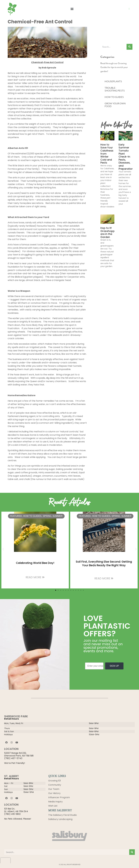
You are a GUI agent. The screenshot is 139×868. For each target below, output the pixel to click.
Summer (58, 516)
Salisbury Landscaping (60, 819)
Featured (16, 516)
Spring (47, 516)
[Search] (129, 47)
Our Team (54, 789)
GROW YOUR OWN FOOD (115, 105)
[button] (72, 9)
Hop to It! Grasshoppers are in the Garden (109, 232)
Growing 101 (55, 781)
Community (55, 785)
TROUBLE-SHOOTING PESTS (115, 89)
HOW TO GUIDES (114, 97)
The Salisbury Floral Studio (63, 815)
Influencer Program (59, 797)
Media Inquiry (55, 802)
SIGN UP (114, 666)
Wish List (53, 806)
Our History (54, 793)
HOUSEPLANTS (113, 81)
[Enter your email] (94, 666)
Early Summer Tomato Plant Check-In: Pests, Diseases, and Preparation (126, 157)
